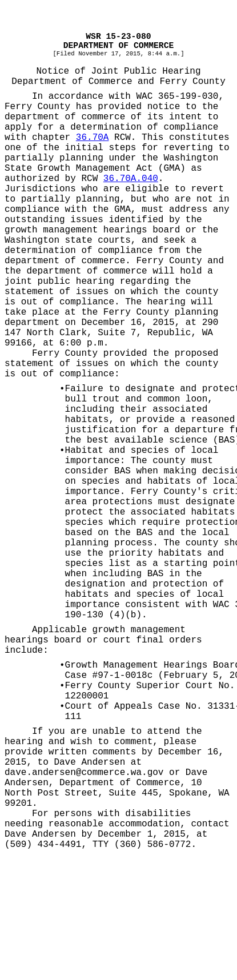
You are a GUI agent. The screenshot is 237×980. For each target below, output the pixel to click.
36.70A (93, 138)
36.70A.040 (131, 179)
